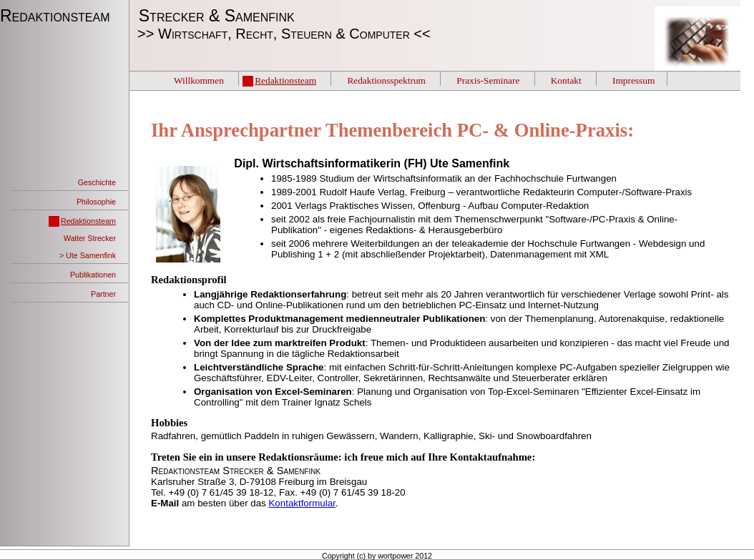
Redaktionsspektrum (386, 80)
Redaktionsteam (57, 16)
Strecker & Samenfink (212, 16)
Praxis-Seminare (488, 80)
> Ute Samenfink (88, 255)
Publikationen (93, 275)
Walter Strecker (90, 238)
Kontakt (566, 80)
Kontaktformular (302, 503)
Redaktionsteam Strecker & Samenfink (236, 471)
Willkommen (199, 80)
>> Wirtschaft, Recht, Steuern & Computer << (280, 34)
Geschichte (97, 182)
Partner (103, 294)
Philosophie (96, 202)
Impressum (633, 80)
